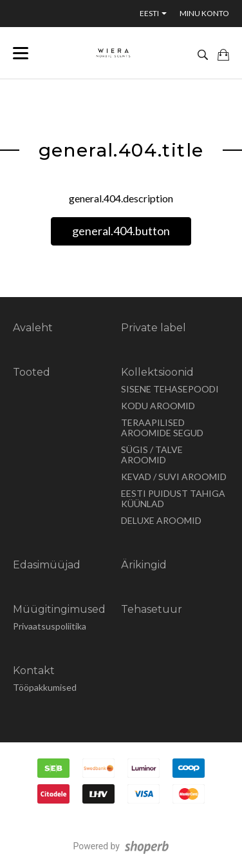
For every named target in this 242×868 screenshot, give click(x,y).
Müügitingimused (59, 609)
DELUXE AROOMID (161, 520)
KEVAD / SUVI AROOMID (174, 477)
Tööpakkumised (45, 687)
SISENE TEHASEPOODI (170, 389)
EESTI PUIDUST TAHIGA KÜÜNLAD (173, 498)
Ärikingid (144, 565)
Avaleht (33, 328)
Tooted (32, 372)
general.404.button (121, 231)
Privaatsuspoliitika (50, 626)
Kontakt (34, 670)
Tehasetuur (152, 609)
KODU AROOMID (158, 406)
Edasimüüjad (47, 565)
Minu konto (204, 13)
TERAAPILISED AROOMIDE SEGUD (162, 428)
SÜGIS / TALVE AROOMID (152, 455)
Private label (154, 328)
